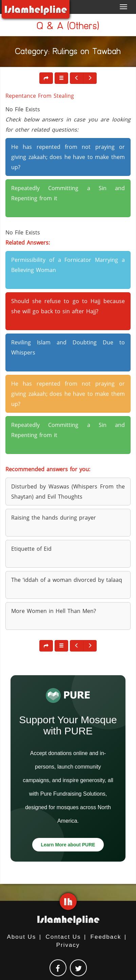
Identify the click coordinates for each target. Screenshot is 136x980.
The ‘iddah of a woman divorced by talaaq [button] (67, 580)
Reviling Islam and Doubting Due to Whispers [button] (68, 347)
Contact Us (63, 937)
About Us (21, 937)
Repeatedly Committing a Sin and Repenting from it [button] (68, 193)
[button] (61, 78)
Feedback (106, 937)
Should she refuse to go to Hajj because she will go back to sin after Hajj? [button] (68, 306)
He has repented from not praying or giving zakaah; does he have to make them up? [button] (68, 157)
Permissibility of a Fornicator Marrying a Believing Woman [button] (68, 265)
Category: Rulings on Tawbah (68, 53)
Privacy (68, 945)
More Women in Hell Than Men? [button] (54, 611)
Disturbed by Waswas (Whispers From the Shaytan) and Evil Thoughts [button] (68, 492)
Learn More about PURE (68, 845)
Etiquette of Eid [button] (31, 549)
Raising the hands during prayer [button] (54, 518)
